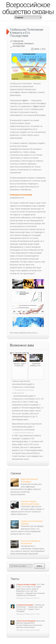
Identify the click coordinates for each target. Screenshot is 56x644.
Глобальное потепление (21, 195)
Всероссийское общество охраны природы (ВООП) (28, 12)
